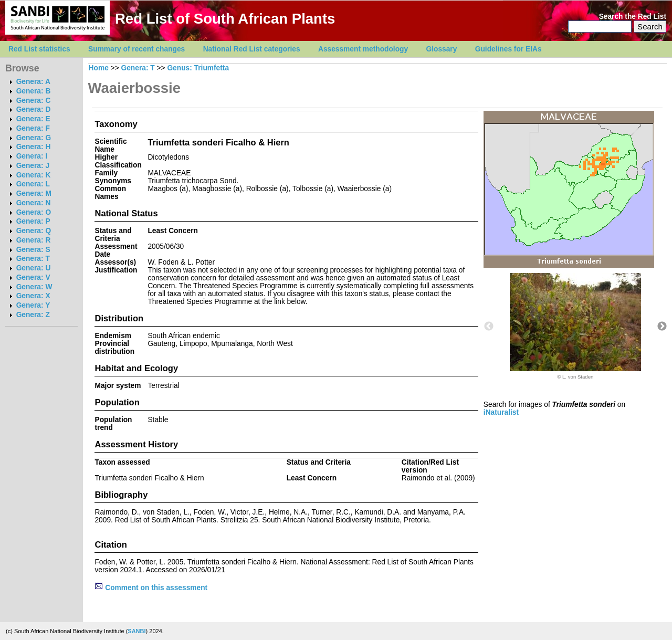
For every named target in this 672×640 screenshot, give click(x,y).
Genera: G (34, 138)
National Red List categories (252, 49)
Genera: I (32, 156)
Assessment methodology (363, 49)
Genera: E (33, 119)
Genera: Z (33, 315)
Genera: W (34, 287)
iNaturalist (501, 412)
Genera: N (34, 203)
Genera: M (34, 193)
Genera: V (33, 277)
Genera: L (33, 184)
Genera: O (34, 212)
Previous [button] (489, 327)
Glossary (442, 49)
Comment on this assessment (151, 588)
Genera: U (34, 268)
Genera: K (34, 175)
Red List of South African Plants (225, 19)
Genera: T (33, 259)
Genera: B (34, 91)
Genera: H (34, 147)
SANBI (136, 631)
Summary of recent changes (136, 49)
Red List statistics (39, 49)
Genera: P (33, 221)
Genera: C (34, 101)
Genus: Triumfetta (198, 68)
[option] (575, 326)
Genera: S (33, 250)
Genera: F (33, 128)
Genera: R (34, 240)
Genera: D (34, 109)
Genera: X (33, 296)
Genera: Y (33, 305)
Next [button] (662, 327)
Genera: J (33, 166)
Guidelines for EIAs (508, 49)
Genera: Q (34, 231)
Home (99, 68)
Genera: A (33, 82)
